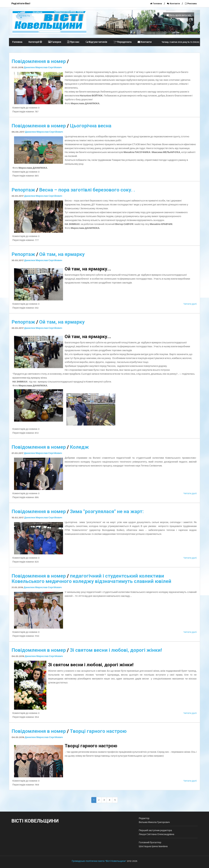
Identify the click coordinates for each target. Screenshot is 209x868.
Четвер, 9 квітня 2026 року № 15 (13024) (180, 42)
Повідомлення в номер (39, 61)
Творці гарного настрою (98, 731)
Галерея (55, 42)
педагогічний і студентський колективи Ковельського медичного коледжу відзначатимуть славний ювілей (91, 579)
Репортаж (23, 190)
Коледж (79, 447)
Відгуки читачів (96, 42)
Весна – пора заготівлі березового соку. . (87, 190)
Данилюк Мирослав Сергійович (43, 67)
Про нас (73, 42)
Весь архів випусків (179, 15)
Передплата (122, 42)
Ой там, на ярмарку (62, 254)
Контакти (173, 4)
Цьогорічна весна (91, 126)
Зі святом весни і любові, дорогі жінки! (116, 650)
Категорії (35, 42)
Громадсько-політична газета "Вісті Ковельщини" (99, 861)
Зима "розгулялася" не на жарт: (107, 511)
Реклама (191, 4)
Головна (156, 4)
